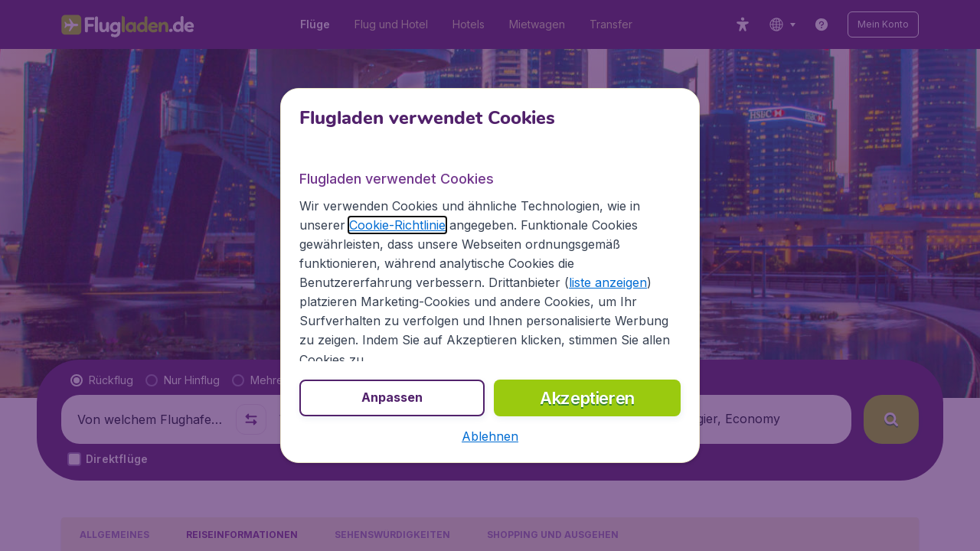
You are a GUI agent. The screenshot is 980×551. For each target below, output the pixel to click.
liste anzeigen (608, 282)
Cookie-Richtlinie (397, 225)
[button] (490, 436)
